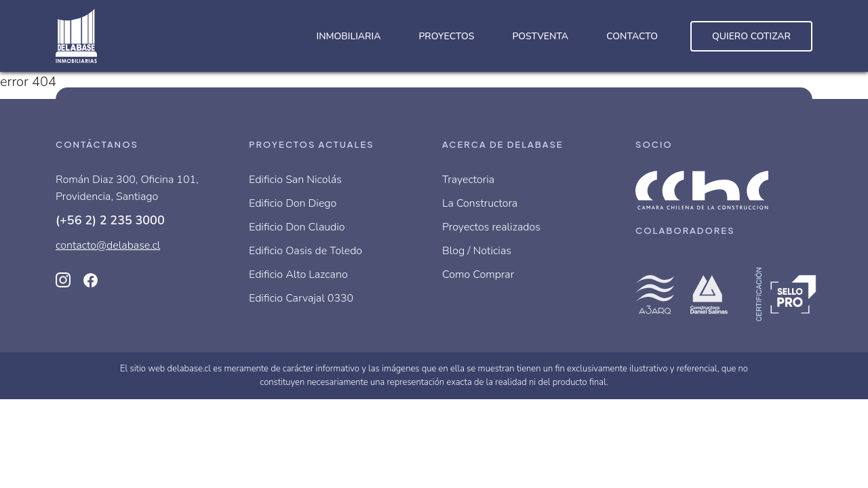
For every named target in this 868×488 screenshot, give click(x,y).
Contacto (632, 36)
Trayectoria (468, 180)
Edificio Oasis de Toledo (305, 251)
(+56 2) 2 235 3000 (110, 220)
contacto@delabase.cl (108, 245)
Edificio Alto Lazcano (298, 274)
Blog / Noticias (477, 251)
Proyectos (446, 36)
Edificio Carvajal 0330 (301, 298)
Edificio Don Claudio (297, 227)
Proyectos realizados (491, 227)
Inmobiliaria (348, 36)
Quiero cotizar (751, 36)
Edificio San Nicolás (295, 180)
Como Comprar (478, 274)
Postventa (540, 36)
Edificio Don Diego (293, 203)
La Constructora (480, 203)
